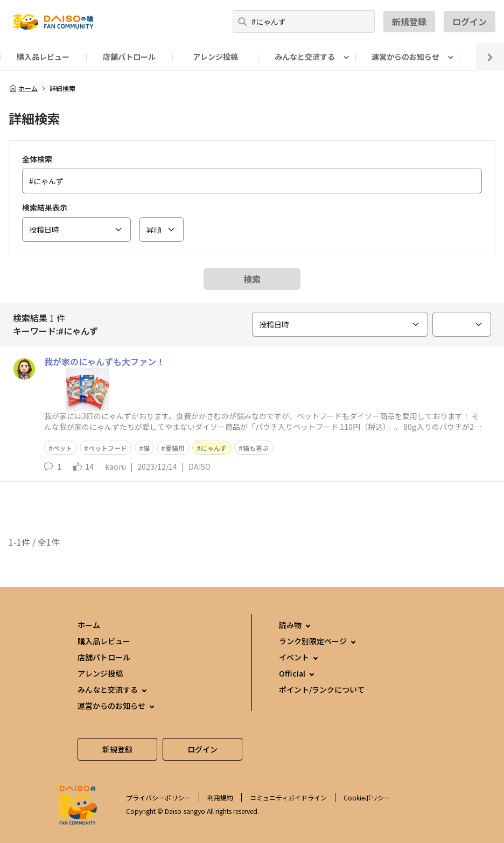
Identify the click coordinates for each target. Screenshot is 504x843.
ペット (62, 448)
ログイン (470, 22)
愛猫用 (175, 448)
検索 (252, 279)
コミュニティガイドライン (288, 797)
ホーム (23, 88)
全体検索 (37, 159)
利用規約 (220, 797)
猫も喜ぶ (256, 448)
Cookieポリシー (367, 797)
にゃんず (214, 448)
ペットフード (108, 448)
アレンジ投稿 (215, 57)
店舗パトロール (129, 57)
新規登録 (409, 22)
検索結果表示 (45, 207)
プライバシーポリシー (158, 797)
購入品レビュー (43, 57)
